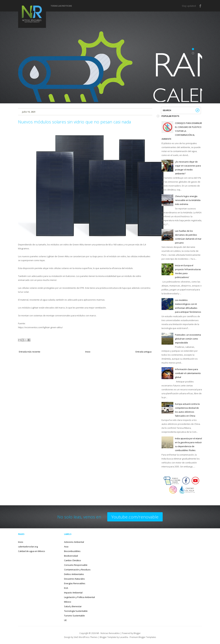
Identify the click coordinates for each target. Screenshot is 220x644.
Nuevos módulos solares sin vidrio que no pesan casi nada (75, 122)
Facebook (200, 6)
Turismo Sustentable (74, 616)
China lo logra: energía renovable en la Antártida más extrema (188, 200)
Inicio (88, 352)
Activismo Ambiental (74, 542)
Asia (66, 547)
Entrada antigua (144, 352)
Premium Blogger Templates (143, 637)
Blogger (137, 633)
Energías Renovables (75, 583)
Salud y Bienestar (73, 606)
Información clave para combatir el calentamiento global (188, 373)
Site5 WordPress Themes (86, 637)
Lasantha (124, 637)
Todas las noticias (61, 6)
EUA (66, 588)
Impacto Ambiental (73, 593)
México (68, 602)
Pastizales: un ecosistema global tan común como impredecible (188, 339)
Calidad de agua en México (32, 551)
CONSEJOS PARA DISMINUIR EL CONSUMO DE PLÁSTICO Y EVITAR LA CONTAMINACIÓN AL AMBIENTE (182, 131)
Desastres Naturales (74, 579)
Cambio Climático (73, 560)
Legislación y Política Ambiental (79, 597)
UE (65, 620)
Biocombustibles (72, 551)
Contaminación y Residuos (77, 570)
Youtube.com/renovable (135, 517)
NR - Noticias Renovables (108, 633)
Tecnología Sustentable (76, 611)
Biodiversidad (71, 556)
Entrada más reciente (30, 352)
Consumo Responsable (76, 565)
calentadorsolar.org (28, 547)
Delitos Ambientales (74, 574)
